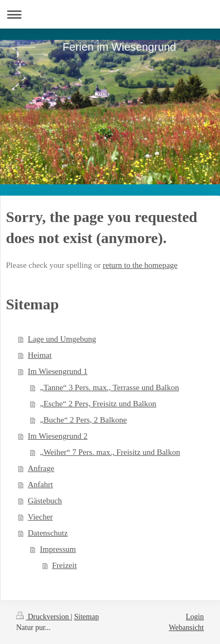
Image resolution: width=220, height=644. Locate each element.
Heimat (40, 355)
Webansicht (186, 628)
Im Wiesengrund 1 (58, 371)
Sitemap (87, 617)
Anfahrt (41, 484)
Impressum (58, 549)
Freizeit (65, 565)
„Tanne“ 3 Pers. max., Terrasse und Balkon (109, 387)
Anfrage (41, 468)
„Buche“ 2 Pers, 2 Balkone (83, 420)
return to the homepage (140, 265)
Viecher (41, 517)
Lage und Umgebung (62, 339)
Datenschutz (48, 533)
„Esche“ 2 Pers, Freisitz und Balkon (98, 404)
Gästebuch (45, 501)
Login (195, 617)
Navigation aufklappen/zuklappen (110, 14)
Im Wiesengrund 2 (58, 436)
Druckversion (43, 617)
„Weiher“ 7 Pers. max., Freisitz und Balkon (110, 452)
